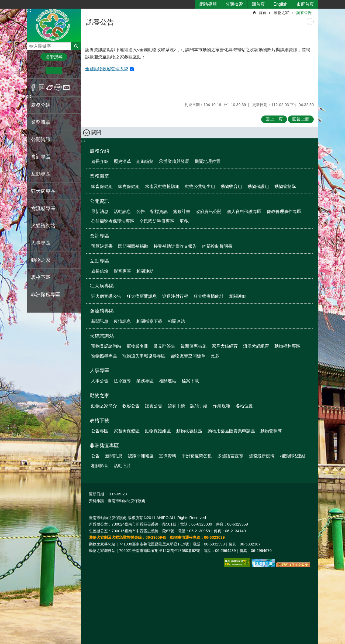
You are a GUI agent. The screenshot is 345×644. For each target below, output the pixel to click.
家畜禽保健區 (127, 431)
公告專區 (100, 431)
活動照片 (122, 466)
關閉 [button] (96, 132)
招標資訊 (159, 211)
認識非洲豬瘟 (141, 456)
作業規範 (222, 406)
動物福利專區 (287, 346)
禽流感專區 (102, 311)
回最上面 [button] (301, 119)
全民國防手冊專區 (157, 221)
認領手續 (199, 406)
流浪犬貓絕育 (256, 346)
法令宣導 (122, 381)
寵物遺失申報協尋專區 (144, 356)
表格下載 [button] (41, 277)
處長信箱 (100, 271)
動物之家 (281, 13)
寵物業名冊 (137, 346)
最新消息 (100, 211)
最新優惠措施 (194, 346)
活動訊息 (122, 211)
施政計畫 (182, 211)
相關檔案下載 (149, 321)
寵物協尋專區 (104, 356)
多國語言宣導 (230, 456)
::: (29, 10)
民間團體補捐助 (133, 246)
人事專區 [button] (41, 243)
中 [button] (54, 71)
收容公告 (131, 406)
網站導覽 (208, 4)
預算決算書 (102, 246)
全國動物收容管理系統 (107, 69)
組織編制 (145, 161)
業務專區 (145, 381)
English (281, 4)
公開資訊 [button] (41, 139)
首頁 (263, 13)
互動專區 (99, 261)
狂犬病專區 (102, 286)
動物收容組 (231, 186)
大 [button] (70, 71)
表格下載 (99, 421)
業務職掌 (99, 176)
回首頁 (258, 4)
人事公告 (100, 381)
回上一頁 (274, 119)
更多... (186, 221)
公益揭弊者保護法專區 (113, 221)
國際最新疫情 (261, 456)
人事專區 (99, 370)
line (58, 87)
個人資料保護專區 (244, 211)
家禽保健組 (129, 186)
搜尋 (31, 45)
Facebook (33, 87)
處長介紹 (100, 161)
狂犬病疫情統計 (209, 296)
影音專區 (122, 271)
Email (66, 87)
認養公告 (304, 13)
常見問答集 (164, 346)
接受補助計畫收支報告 (175, 246)
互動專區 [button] (41, 174)
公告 (141, 211)
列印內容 (310, 22)
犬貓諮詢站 (102, 336)
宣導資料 (168, 456)
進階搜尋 (54, 57)
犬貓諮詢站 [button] (43, 226)
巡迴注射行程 (175, 296)
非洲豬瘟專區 (104, 446)
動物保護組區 (158, 431)
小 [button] (37, 71)
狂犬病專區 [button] (43, 191)
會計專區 (99, 236)
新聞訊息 (100, 321)
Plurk (42, 87)
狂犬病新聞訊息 (142, 296)
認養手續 (176, 406)
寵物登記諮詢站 (106, 346)
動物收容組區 (189, 431)
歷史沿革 (122, 161)
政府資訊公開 (209, 211)
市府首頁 (305, 4)
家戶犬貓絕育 (225, 346)
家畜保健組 (102, 186)
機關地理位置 (208, 161)
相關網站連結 (293, 456)
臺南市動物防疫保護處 (54, 25)
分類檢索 (234, 4)
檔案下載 (190, 381)
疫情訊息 (122, 321)
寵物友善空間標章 (188, 356)
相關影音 (100, 466)
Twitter (50, 87)
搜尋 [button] (76, 46)
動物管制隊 (285, 186)
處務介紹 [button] (41, 105)
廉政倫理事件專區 (284, 211)
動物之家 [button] (41, 260)
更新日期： (98, 494)
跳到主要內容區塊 (3, 3)
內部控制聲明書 (217, 246)
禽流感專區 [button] (43, 208)
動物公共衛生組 (200, 186)
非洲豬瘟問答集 (197, 456)
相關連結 (145, 271)
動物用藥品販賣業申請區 (231, 431)
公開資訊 (99, 201)
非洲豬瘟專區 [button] (46, 295)
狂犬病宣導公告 (106, 296)
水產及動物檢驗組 (162, 186)
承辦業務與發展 (174, 161)
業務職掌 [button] (41, 122)
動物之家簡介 (104, 406)
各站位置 (244, 406)
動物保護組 (258, 186)
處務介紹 (99, 151)
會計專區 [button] (41, 157)
